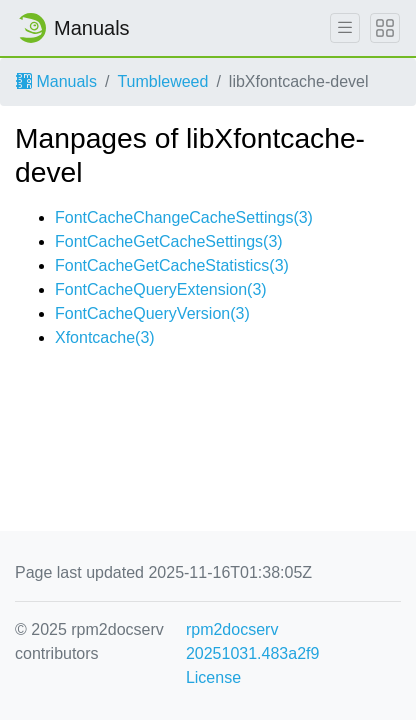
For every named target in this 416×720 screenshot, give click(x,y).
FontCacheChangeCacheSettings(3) (184, 217)
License (213, 677)
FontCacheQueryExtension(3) (161, 289)
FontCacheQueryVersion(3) (152, 313)
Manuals (56, 81)
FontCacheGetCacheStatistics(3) (172, 265)
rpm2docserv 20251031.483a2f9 (252, 641)
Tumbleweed (162, 81)
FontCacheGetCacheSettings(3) (169, 241)
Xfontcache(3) (105, 337)
